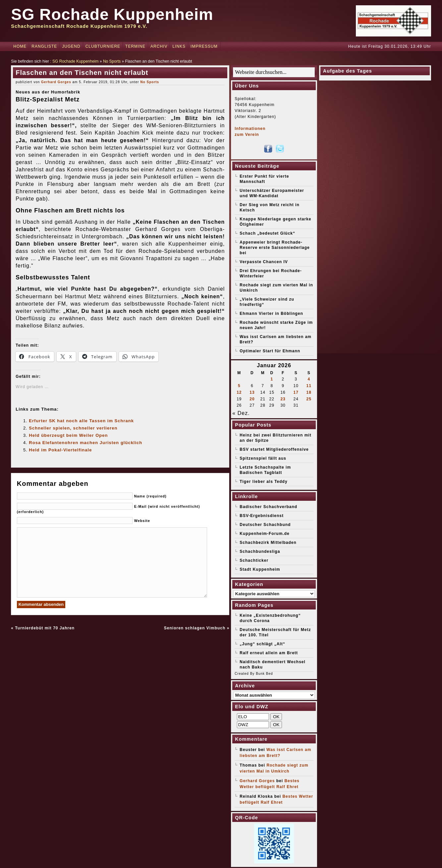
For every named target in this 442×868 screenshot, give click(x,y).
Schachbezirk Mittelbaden (268, 543)
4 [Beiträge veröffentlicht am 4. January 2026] (309, 379)
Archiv (159, 46)
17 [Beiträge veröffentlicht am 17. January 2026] (296, 392)
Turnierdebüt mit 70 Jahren (45, 628)
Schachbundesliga (260, 551)
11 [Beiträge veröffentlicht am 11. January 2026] (309, 386)
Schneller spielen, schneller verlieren (73, 428)
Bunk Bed (264, 674)
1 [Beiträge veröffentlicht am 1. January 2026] (272, 379)
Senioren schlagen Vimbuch (195, 628)
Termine (135, 46)
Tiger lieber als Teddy (263, 482)
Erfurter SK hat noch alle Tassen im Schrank (81, 421)
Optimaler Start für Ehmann (270, 351)
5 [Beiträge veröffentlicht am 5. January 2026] (239, 386)
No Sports (112, 61)
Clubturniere (103, 46)
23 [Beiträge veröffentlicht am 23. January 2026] (283, 399)
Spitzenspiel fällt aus (263, 458)
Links (179, 46)
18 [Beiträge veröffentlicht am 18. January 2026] (309, 392)
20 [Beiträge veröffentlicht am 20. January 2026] (252, 399)
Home (20, 46)
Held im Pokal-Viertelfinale (60, 450)
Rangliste (44, 46)
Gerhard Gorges (56, 82)
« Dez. (241, 413)
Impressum (204, 46)
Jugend (71, 46)
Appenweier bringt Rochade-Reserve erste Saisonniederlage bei (275, 248)
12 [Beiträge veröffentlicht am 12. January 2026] (239, 392)
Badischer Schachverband (268, 507)
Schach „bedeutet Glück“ (267, 233)
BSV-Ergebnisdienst (262, 516)
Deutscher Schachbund (265, 525)
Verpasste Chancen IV (264, 262)
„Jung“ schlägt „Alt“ (262, 644)
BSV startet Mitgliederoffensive (274, 449)
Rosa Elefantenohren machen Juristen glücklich (85, 443)
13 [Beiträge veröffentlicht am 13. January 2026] (252, 392)
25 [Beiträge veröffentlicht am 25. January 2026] (309, 399)
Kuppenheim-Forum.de (264, 534)
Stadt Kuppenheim (260, 569)
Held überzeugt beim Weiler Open (68, 435)
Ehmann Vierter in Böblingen (271, 314)
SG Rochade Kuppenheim (112, 14)
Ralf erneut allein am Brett (269, 653)
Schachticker (254, 560)
